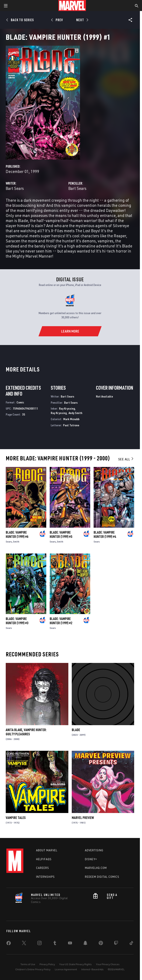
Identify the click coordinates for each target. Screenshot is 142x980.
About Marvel (47, 850)
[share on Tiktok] (131, 944)
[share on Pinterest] (101, 944)
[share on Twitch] (116, 944)
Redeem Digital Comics (102, 877)
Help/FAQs (44, 859)
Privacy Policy (47, 964)
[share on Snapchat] (85, 944)
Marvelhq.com (96, 868)
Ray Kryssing (67, 408)
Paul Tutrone (71, 425)
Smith (16, 542)
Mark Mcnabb (71, 419)
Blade (76, 730)
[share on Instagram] (39, 944)
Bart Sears (15, 188)
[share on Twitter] (24, 944)
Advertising (94, 850)
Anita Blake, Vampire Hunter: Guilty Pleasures (26, 732)
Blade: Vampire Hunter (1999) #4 (105, 534)
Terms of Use (28, 964)
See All (126, 459)
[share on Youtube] (70, 944)
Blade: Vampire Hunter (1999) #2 (61, 621)
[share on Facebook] (9, 944)
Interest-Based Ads (92, 969)
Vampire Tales (16, 818)
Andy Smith (75, 413)
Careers (43, 868)
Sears (9, 542)
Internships (45, 877)
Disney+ (91, 859)
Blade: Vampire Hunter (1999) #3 (17, 621)
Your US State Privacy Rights (75, 964)
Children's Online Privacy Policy (33, 969)
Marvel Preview (83, 818)
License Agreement (66, 969)
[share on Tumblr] (55, 944)
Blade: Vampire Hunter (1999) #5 (61, 534)
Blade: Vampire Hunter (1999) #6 (17, 534)
